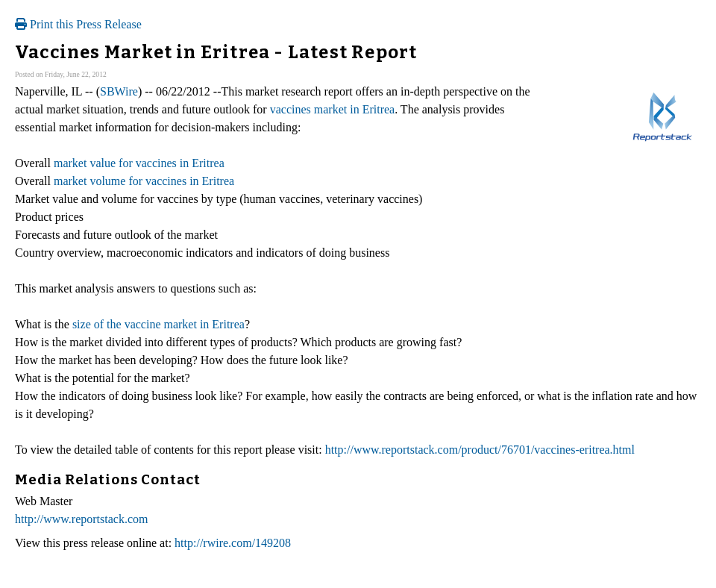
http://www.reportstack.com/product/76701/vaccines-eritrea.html (480, 450)
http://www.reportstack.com (81, 519)
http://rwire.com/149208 (233, 543)
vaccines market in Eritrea (332, 109)
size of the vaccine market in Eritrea (158, 324)
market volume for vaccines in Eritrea (144, 181)
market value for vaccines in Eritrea (139, 163)
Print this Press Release (78, 24)
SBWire (119, 91)
